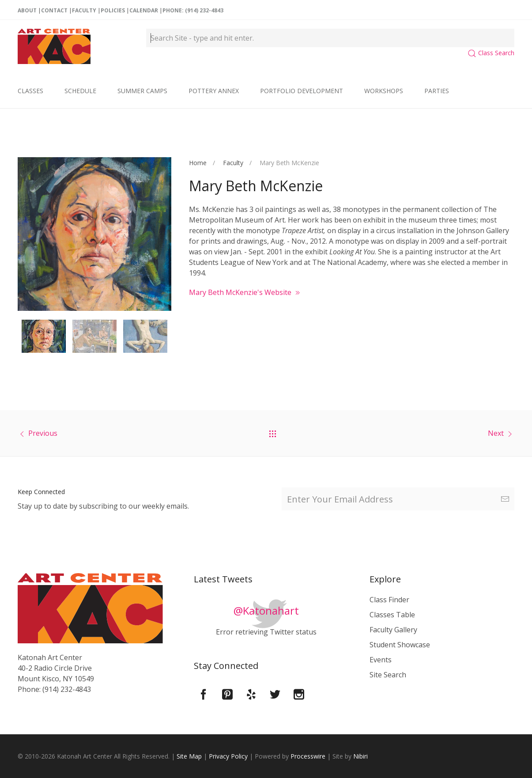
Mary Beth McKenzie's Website (245, 292)
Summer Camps (142, 91)
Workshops (384, 91)
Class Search (491, 53)
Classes (30, 91)
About (27, 10)
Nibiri (360, 756)
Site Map (189, 756)
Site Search (388, 675)
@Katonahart (266, 610)
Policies (113, 10)
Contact (54, 10)
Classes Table (392, 615)
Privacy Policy (228, 756)
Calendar (144, 10)
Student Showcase (400, 645)
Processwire (308, 756)
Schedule (80, 91)
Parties (437, 91)
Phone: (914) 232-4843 (193, 10)
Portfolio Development (302, 91)
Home (198, 163)
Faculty (84, 10)
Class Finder (389, 600)
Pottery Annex (214, 91)
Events (381, 660)
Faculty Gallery (393, 630)
